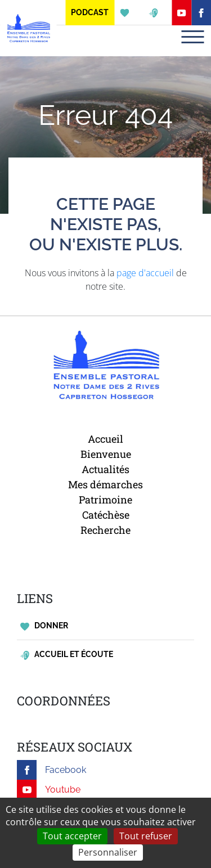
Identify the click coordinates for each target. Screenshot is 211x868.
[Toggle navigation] (192, 37)
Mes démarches (105, 484)
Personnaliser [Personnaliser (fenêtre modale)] (108, 852)
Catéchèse (106, 515)
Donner (44, 626)
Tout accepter (72, 836)
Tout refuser (146, 836)
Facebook (51, 770)
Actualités (105, 469)
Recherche (105, 530)
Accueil (105, 439)
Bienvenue (106, 454)
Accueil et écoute (67, 655)
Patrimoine (105, 500)
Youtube (49, 790)
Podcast (90, 12)
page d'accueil (145, 273)
